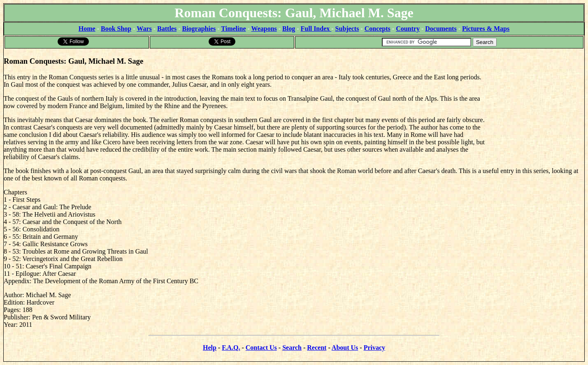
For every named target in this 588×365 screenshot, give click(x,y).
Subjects (347, 29)
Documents (441, 29)
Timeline (233, 29)
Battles (167, 29)
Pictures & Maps (486, 29)
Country (408, 29)
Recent (317, 348)
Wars (144, 29)
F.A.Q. (231, 348)
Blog (289, 29)
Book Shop (116, 29)
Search (292, 348)
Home (87, 29)
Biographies (199, 29)
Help (210, 348)
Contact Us (261, 348)
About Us (345, 348)
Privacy (374, 348)
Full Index (316, 29)
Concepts (378, 29)
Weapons (264, 29)
